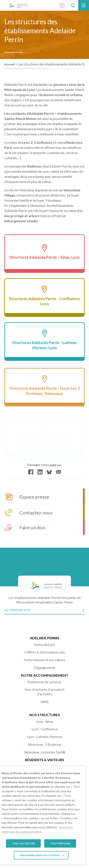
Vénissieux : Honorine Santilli (44, 752)
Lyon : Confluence (45, 729)
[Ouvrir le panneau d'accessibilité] (62, 5)
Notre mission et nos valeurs (44, 660)
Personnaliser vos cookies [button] (40, 855)
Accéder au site (17, 610)
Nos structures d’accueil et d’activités (45, 692)
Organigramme (44, 668)
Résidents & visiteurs (45, 760)
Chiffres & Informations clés (45, 652)
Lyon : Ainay (45, 721)
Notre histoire (44, 645)
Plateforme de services (44, 682)
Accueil (9, 64)
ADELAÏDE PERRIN (44, 638)
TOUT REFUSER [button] (60, 843)
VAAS (45, 702)
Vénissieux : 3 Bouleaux (44, 744)
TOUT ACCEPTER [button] (23, 843)
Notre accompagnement (45, 675)
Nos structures (45, 715)
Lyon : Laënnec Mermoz (45, 737)
